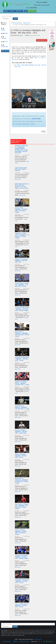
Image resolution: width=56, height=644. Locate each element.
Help (25, 11)
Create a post (6, 51)
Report (43, 131)
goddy (21, 35)
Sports (13, 142)
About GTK (19, 11)
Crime (4, 42)
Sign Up (27, 641)
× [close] (44, 114)
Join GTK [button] (12, 11)
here (37, 56)
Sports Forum (27, 23)
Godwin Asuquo (38, 639)
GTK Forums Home (17, 23)
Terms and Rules (6, 641)
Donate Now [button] (32, 11)
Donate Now (50, 641)
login (36, 58)
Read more (18, 179)
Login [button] (6, 11)
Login (22, 641)
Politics (5, 33)
